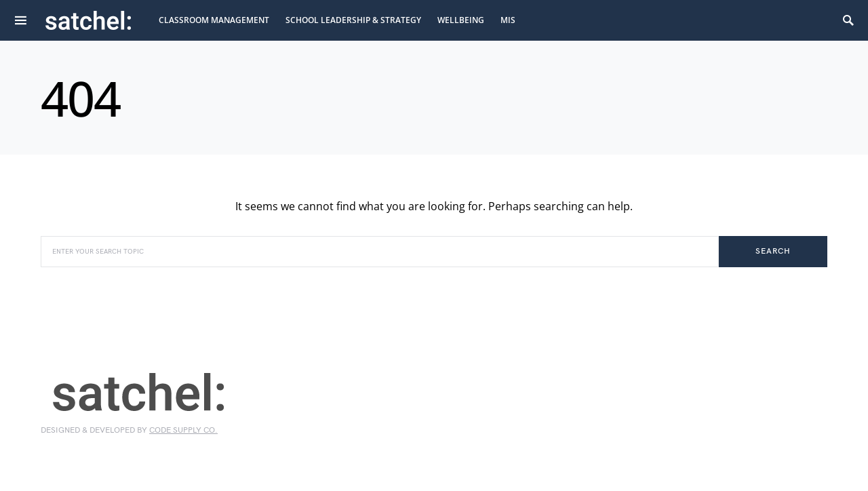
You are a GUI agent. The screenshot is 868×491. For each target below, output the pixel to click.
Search (773, 251)
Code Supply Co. (183, 430)
